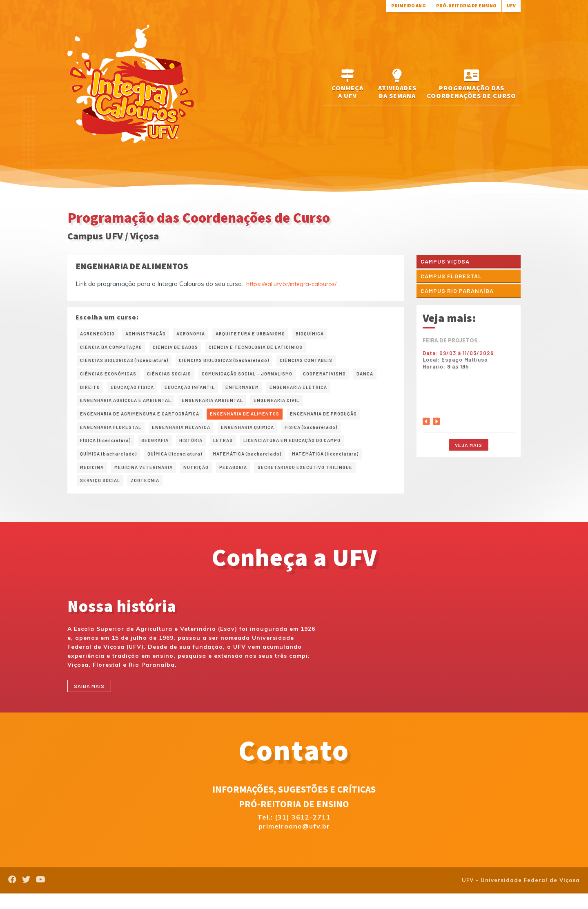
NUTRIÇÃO (206, 479)
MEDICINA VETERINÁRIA (149, 479)
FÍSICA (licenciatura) (108, 450)
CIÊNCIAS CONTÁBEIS (328, 363)
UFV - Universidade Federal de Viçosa (521, 896)
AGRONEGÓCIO (99, 334)
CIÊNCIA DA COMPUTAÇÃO (115, 349)
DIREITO (120, 392)
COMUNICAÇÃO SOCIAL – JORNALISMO (263, 378)
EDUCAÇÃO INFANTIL (229, 392)
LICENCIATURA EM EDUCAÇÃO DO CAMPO (312, 450)
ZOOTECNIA (151, 494)
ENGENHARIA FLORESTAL (115, 436)
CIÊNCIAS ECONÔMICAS (111, 378)
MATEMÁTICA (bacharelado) (264, 465)
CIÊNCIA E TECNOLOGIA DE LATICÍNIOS (275, 349)
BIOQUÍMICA (332, 334)
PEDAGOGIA (247, 479)
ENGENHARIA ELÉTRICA (349, 392)
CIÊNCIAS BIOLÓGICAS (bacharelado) (238, 363)
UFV (511, 6)
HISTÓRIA (202, 450)
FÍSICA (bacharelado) (335, 436)
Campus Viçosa (447, 262)
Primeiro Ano (396, 6)
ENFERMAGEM (287, 392)
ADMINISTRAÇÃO (152, 334)
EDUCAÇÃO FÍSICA (166, 392)
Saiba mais (92, 701)
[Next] (437, 422)
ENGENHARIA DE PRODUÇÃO (351, 421)
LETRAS (236, 450)
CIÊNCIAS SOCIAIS (177, 378)
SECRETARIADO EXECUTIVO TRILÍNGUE (326, 479)
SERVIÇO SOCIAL (102, 494)
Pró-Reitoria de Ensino (461, 6)
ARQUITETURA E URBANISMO (266, 334)
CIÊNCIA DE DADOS (186, 349)
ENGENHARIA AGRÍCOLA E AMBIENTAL (131, 407)
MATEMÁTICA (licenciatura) (350, 465)
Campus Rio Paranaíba (460, 294)
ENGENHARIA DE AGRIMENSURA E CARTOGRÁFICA (147, 421)
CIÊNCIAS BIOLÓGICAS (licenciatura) (129, 363)
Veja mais (469, 448)
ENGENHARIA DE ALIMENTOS (264, 421)
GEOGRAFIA (163, 450)
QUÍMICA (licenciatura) (184, 465)
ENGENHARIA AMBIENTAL (227, 407)
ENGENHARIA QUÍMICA (265, 436)
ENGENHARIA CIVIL (298, 407)
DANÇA (89, 392)
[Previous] (426, 422)
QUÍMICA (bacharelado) (111, 465)
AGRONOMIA (201, 334)
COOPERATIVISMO (349, 378)
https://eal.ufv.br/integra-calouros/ (293, 284)
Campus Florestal (454, 278)
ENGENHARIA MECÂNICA (192, 436)
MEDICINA (93, 479)
